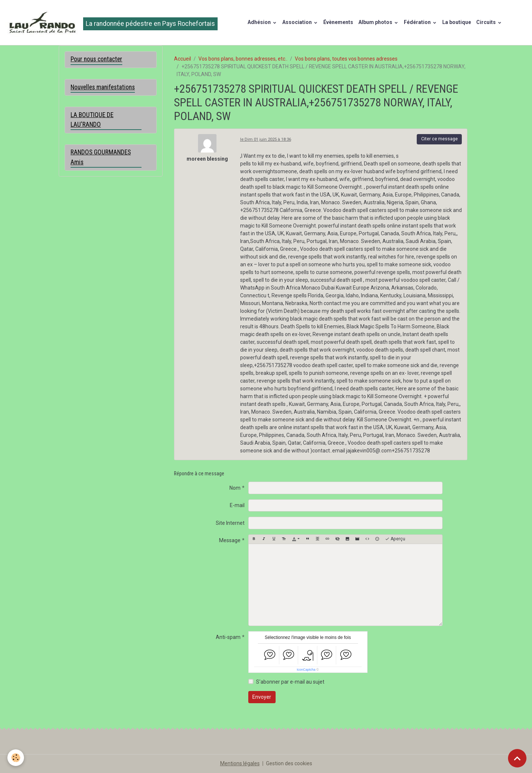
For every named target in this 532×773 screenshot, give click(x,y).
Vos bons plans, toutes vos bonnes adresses (346, 59)
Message (230, 540)
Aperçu (395, 539)
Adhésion (260, 22)
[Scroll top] (517, 758)
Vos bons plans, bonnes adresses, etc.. (243, 59)
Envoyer (262, 697)
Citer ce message (439, 139)
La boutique (457, 22)
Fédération (418, 22)
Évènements (338, 22)
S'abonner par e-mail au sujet (290, 682)
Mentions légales (240, 763)
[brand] (111, 23)
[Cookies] (16, 758)
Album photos (376, 22)
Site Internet (230, 523)
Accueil (183, 59)
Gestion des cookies (289, 763)
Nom (235, 488)
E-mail (237, 505)
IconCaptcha (306, 670)
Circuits (487, 22)
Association (298, 22)
